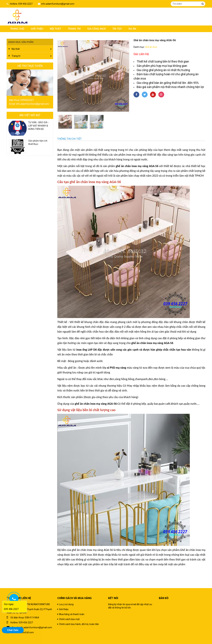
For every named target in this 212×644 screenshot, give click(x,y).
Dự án (132, 29)
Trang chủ (17, 29)
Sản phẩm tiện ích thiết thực (38, 142)
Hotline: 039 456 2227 (21, 4)
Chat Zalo (13, 630)
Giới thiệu (37, 29)
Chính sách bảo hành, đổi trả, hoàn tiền (79, 624)
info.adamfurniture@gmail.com (58, 4)
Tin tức (117, 29)
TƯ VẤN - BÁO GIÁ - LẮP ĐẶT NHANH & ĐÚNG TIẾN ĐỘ (39, 126)
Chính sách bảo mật (69, 619)
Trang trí (74, 29)
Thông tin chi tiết (69, 139)
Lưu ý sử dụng (66, 604)
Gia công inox (96, 29)
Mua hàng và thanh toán (72, 614)
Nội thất (55, 29)
